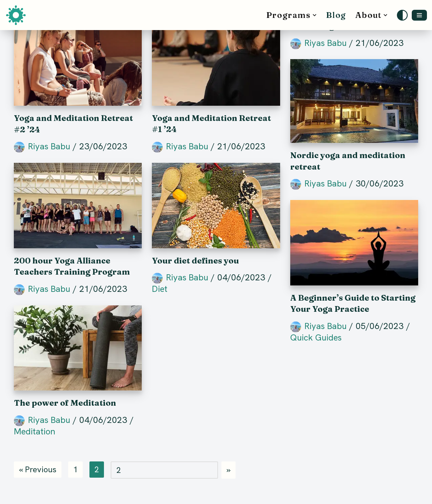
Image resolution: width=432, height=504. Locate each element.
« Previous (38, 469)
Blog (336, 15)
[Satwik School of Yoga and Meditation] (18, 15)
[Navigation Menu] (419, 15)
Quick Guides (316, 337)
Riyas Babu (49, 146)
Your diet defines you (195, 261)
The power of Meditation (65, 403)
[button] (315, 15)
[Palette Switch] (402, 15)
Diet (160, 289)
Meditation (35, 431)
